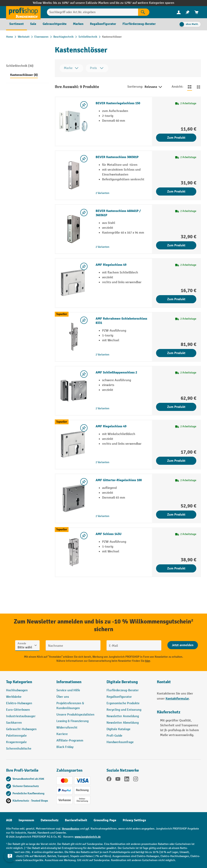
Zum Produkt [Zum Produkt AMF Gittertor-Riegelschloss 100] (176, 515)
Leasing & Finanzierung (72, 721)
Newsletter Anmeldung (123, 716)
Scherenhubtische (19, 749)
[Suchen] (144, 12)
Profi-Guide (114, 736)
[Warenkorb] (196, 12)
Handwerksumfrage (120, 742)
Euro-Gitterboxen (18, 710)
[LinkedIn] (127, 780)
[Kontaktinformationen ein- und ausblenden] (10, 858)
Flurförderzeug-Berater (123, 690)
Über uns (63, 697)
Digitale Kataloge (118, 729)
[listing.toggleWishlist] (84, 105)
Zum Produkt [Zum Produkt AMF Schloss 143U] (176, 568)
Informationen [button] (69, 682)
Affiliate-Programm (70, 741)
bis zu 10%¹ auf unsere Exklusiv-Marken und (84, 3)
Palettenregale (16, 736)
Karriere (62, 734)
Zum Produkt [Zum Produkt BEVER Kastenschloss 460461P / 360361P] (176, 245)
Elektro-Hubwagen (19, 703)
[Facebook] (109, 780)
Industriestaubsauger (21, 716)
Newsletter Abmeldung (123, 723)
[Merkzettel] (188, 12)
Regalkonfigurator (119, 697)
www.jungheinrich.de (88, 837)
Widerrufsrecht (67, 728)
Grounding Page (105, 820)
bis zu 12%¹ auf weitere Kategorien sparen (145, 3)
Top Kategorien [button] (19, 682)
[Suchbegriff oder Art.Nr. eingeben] (92, 12)
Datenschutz (50, 820)
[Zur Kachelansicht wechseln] (199, 87)
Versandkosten (71, 829)
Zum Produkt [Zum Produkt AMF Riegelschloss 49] (176, 299)
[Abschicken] (183, 645)
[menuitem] (179, 12)
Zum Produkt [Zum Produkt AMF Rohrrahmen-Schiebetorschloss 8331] (176, 353)
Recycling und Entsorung (124, 710)
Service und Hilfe (68, 690)
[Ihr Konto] (179, 12)
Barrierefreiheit (76, 820)
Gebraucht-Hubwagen (21, 729)
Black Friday (65, 747)
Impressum (26, 820)
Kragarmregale (16, 742)
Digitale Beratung (122, 682)
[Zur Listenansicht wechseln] (190, 87)
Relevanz (154, 87)
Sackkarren (14, 723)
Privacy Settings (134, 820)
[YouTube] (118, 780)
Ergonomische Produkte (123, 703)
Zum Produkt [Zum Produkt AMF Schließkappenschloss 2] (176, 407)
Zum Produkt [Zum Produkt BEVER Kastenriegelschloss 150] (176, 138)
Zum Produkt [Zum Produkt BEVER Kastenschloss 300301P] (176, 191)
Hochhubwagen (17, 690)
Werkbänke (14, 697)
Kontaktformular (177, 699)
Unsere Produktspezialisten (75, 715)
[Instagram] (136, 780)
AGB (9, 820)
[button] (129, 684)
